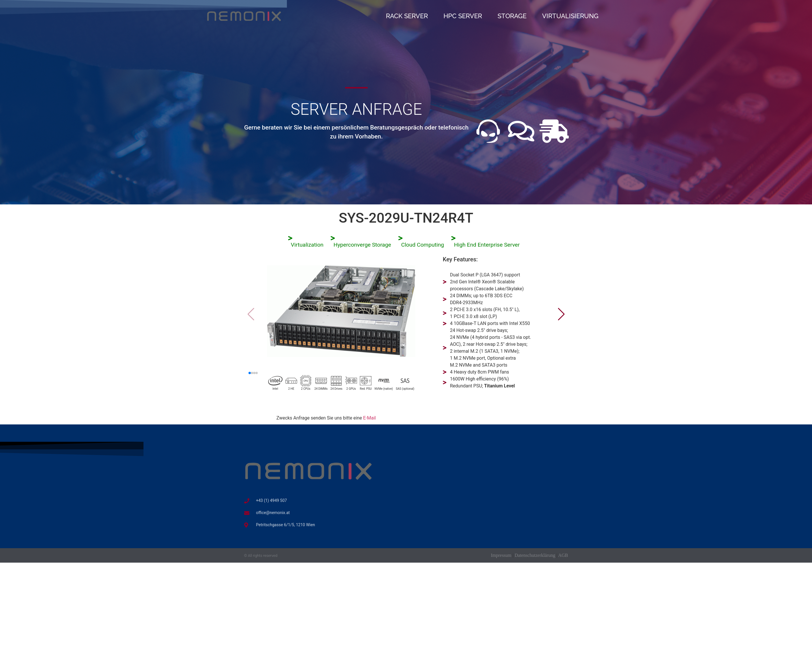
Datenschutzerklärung (535, 555)
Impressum (501, 555)
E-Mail (369, 418)
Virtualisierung (570, 16)
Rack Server (407, 16)
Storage (512, 16)
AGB (563, 555)
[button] (561, 314)
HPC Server (463, 16)
